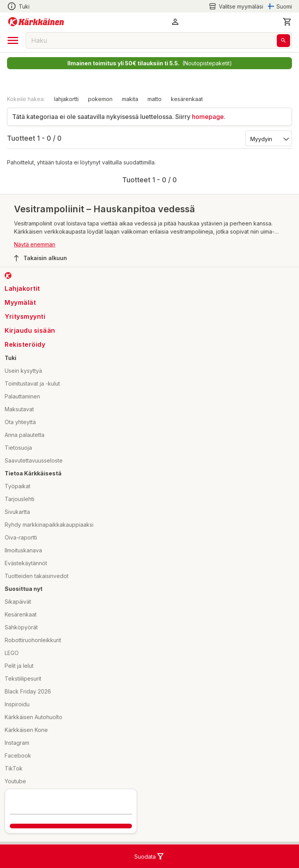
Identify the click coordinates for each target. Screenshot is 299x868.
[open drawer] (13, 40)
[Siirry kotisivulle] (36, 22)
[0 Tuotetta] (287, 22)
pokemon (100, 99)
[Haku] (283, 41)
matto (155, 99)
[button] (175, 22)
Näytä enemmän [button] (35, 244)
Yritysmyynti (25, 316)
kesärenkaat (187, 99)
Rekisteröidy (25, 344)
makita (130, 99)
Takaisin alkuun (40, 258)
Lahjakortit (22, 288)
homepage (208, 117)
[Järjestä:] (268, 138)
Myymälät (20, 302)
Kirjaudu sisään (30, 330)
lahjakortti (66, 99)
